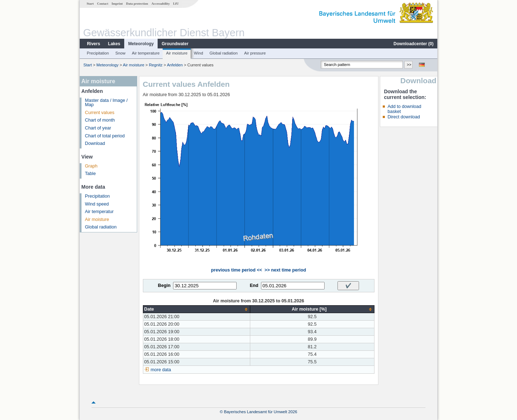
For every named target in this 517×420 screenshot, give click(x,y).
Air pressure (255, 53)
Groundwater (175, 44)
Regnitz (156, 65)
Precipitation (98, 53)
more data (161, 370)
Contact (103, 4)
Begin (164, 285)
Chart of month (100, 120)
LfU (176, 4)
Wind (199, 53)
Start (90, 4)
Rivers (94, 44)
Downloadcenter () (413, 44)
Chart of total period (105, 136)
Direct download (404, 117)
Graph (91, 166)
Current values (100, 113)
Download (95, 143)
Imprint (117, 4)
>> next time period (285, 270)
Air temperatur (99, 212)
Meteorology (141, 44)
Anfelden (175, 65)
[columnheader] (197, 309)
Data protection (137, 4)
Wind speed (97, 204)
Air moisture (177, 53)
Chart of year (98, 128)
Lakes (114, 44)
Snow (120, 53)
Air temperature (146, 53)
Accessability (161, 4)
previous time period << (237, 270)
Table (90, 174)
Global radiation (224, 53)
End (254, 285)
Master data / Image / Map (106, 103)
